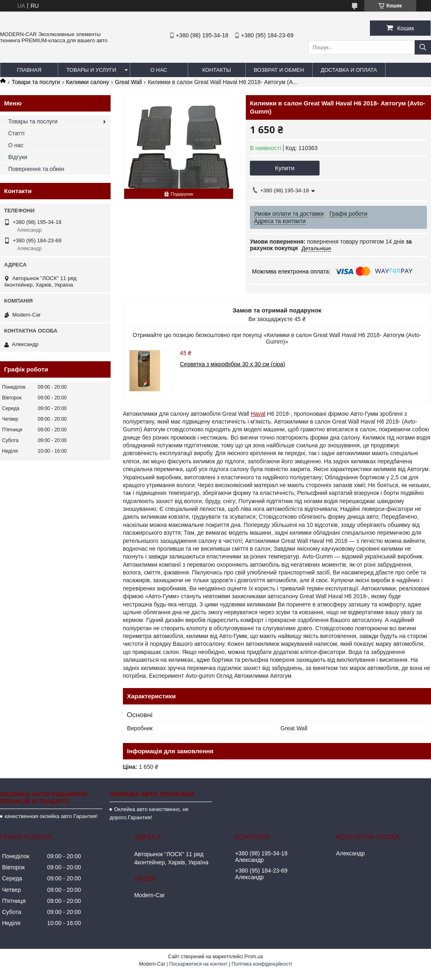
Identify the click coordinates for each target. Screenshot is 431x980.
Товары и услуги (91, 70)
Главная (29, 70)
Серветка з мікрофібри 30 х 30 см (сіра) (233, 364)
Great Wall (129, 82)
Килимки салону (87, 82)
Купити (285, 168)
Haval (258, 414)
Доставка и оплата (349, 70)
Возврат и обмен (279, 70)
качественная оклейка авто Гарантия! (51, 816)
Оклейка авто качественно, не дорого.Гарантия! (149, 813)
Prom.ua (254, 957)
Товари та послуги (36, 82)
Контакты (216, 70)
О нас (159, 70)
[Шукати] (423, 47)
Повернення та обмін (36, 169)
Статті (16, 133)
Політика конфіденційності (262, 964)
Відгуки (18, 157)
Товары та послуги (33, 121)
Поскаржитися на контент (198, 964)
